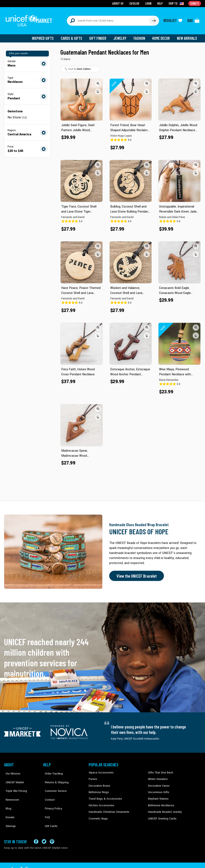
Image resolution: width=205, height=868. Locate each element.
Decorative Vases (158, 783)
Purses (93, 776)
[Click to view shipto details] (177, 3)
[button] (98, 81)
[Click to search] (154, 19)
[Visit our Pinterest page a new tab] (52, 828)
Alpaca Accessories (100, 770)
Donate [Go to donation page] (195, 3)
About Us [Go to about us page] (119, 3)
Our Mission (11, 770)
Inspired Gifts (46, 36)
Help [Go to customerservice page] (161, 3)
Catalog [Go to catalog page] (135, 3)
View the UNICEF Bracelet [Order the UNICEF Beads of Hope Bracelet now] (135, 573)
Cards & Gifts (74, 36)
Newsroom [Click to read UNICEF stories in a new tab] (10, 789)
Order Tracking (52, 770)
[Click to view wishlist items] (173, 19)
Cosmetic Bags (98, 814)
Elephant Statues (158, 795)
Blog (7, 795)
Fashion (140, 36)
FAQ (46, 802)
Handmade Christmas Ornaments (108, 808)
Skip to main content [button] (102, 0)
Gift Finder (100, 36)
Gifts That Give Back (160, 770)
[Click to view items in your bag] (193, 19)
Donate (8, 802)
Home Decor (162, 36)
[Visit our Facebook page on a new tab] (36, 828)
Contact (48, 789)
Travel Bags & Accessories (104, 795)
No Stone (17, 115)
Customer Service (53, 783)
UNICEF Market (12, 776)
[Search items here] (108, 19)
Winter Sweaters (157, 776)
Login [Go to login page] (149, 3)
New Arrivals (187, 36)
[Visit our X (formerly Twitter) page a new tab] (44, 828)
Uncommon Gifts (158, 789)
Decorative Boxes (99, 783)
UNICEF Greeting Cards (161, 814)
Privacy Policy (51, 795)
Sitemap (9, 808)
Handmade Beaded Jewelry (163, 808)
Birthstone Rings (98, 789)
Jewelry (121, 36)
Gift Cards (49, 808)
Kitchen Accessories (100, 802)
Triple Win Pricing (14, 783)
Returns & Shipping (54, 776)
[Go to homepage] (30, 19)
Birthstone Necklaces (160, 802)
